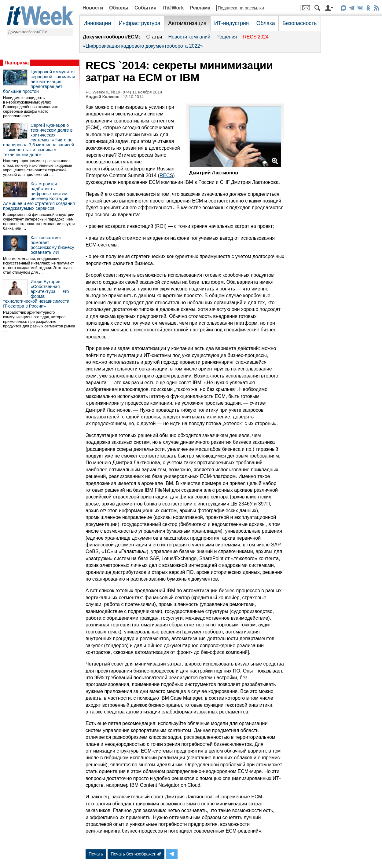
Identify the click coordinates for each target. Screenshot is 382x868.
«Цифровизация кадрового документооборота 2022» (143, 46)
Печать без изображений (136, 854)
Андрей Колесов (103, 97)
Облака (266, 23)
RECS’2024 (256, 37)
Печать (96, 854)
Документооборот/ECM (28, 32)
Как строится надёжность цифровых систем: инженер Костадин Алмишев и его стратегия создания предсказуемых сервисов (39, 196)
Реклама (200, 8)
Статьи (154, 37)
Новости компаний (189, 37)
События (145, 8)
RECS (166, 175)
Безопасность (299, 23)
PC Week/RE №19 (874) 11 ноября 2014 (124, 92)
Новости (93, 8)
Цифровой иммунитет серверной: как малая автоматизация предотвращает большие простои (39, 82)
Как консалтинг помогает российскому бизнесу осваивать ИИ (52, 245)
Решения (227, 37)
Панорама (17, 63)
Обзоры (119, 8)
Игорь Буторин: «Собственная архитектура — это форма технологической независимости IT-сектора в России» (36, 294)
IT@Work (173, 8)
